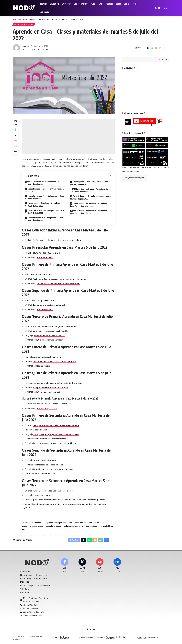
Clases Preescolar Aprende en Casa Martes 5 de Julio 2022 (45, 191)
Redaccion (26, 47)
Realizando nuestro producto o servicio (56, 470)
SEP (24, 530)
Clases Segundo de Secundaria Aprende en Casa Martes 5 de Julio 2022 (89, 205)
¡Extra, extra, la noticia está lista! (51, 336)
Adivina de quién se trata (43, 301)
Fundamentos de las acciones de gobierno (54, 491)
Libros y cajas (44, 367)
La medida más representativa (53, 439)
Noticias (31, 25)
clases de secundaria (47, 527)
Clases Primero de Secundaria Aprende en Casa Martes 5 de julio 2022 (91, 198)
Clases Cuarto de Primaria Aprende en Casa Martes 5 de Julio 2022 (45, 220)
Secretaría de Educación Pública (100, 527)
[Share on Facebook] (144, 49)
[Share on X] (148, 49)
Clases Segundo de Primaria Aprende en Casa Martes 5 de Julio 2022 (45, 205)
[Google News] (117, 567)
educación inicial (79, 527)
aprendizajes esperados (57, 523)
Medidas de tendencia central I (53, 465)
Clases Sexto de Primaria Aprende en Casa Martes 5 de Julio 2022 (91, 191)
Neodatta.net (18, 641)
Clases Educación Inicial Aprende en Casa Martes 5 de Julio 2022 (43, 184)
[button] (149, 8)
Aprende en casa (39, 523)
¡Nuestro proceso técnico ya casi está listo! (57, 444)
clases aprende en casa (77, 523)
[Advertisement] (69, 137)
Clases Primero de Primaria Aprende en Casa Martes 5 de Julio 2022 (45, 198)
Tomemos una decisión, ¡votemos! (50, 306)
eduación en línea (64, 527)
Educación (19, 25)
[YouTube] (159, 8)
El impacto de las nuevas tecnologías (52, 388)
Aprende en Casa (50, 167)
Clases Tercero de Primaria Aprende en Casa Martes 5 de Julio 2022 (45, 213)
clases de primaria (30, 527)
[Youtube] (100, 567)
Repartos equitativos (48, 409)
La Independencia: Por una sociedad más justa (56, 362)
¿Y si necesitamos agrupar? (51, 341)
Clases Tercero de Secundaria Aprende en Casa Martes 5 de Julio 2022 (89, 213)
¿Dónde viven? (54, 254)
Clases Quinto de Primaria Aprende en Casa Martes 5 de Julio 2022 (89, 184)
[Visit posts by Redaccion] (16, 49)
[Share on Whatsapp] (152, 49)
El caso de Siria (41, 431)
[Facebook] (153, 8)
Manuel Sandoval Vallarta (44, 474)
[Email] (156, 49)
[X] (156, 8)
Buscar (164, 60)
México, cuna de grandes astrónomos (61, 327)
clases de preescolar (96, 523)
